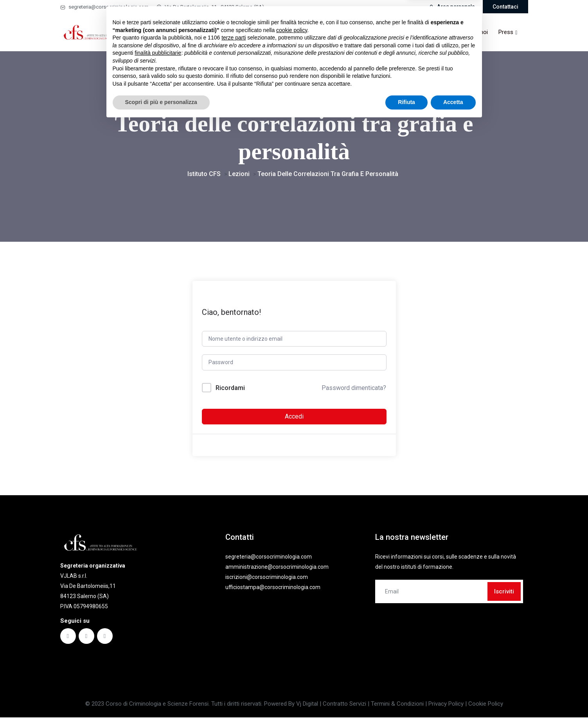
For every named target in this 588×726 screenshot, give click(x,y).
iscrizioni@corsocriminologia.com (267, 582)
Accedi (294, 421)
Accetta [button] (453, 704)
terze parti (234, 640)
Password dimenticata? (354, 393)
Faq (300, 32)
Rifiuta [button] (406, 704)
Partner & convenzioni (407, 32)
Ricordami (230, 393)
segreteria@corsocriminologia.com (104, 7)
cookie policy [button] (292, 633)
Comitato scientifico (342, 32)
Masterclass (235, 32)
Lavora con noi (469, 32)
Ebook (273, 32)
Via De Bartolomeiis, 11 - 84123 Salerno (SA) (210, 7)
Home (172, 32)
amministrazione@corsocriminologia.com (277, 571)
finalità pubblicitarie (158, 655)
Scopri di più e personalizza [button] (161, 704)
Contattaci (505, 7)
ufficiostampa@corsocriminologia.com (273, 592)
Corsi (197, 32)
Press (506, 32)
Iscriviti (504, 596)
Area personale (452, 7)
